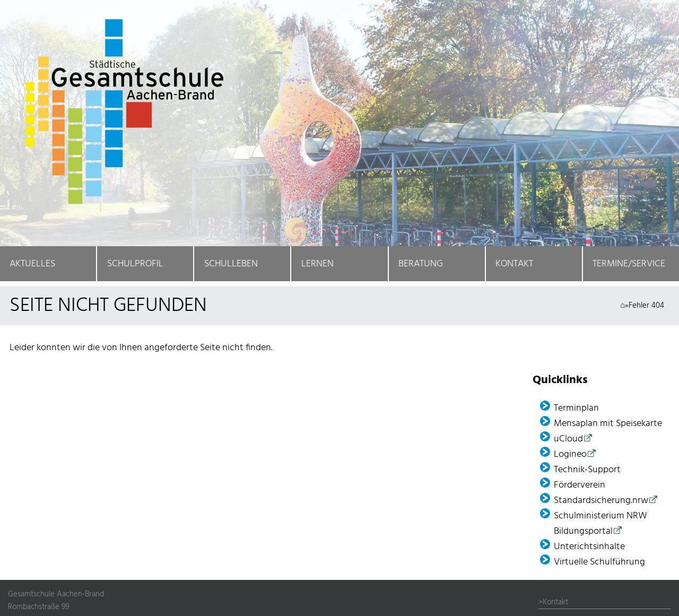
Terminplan (576, 408)
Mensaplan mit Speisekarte (608, 424)
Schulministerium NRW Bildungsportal (600, 524)
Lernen (317, 264)
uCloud (568, 439)
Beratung (421, 264)
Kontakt (514, 264)
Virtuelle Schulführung (599, 562)
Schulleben (231, 264)
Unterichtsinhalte (589, 547)
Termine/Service (629, 264)
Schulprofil (135, 264)
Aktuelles (32, 264)
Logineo (570, 454)
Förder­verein (580, 485)
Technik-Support (587, 470)
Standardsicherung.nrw (601, 501)
